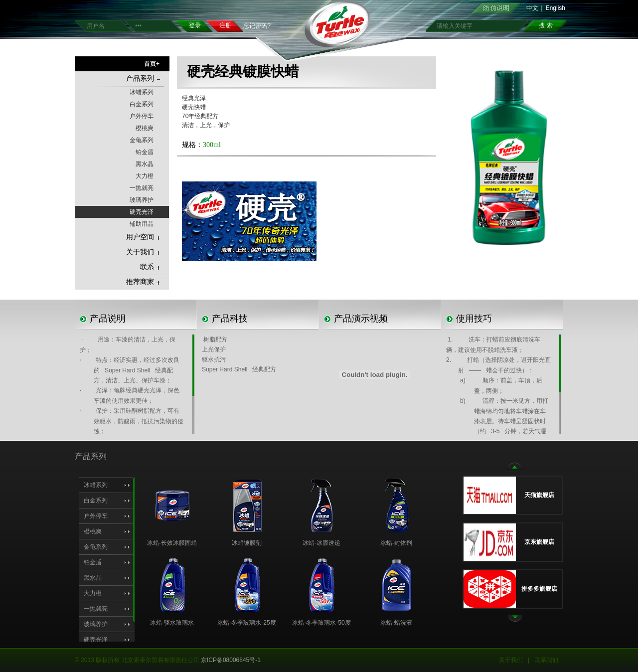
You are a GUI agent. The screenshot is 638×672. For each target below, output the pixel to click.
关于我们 (143, 252)
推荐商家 (143, 282)
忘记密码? (257, 26)
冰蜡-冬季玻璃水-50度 (321, 623)
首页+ (152, 64)
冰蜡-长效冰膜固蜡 (172, 543)
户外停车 (142, 116)
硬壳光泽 (142, 212)
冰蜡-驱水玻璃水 (172, 623)
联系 (150, 267)
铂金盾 (145, 152)
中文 (532, 8)
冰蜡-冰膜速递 (321, 543)
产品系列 (143, 79)
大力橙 (145, 176)
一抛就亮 (142, 188)
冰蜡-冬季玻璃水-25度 (246, 623)
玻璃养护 (142, 200)
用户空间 (143, 237)
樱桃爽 (145, 128)
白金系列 (142, 104)
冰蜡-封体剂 (396, 543)
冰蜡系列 (142, 92)
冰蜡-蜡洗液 (396, 623)
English (556, 8)
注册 (225, 25)
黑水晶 (145, 164)
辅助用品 (142, 224)
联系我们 (546, 660)
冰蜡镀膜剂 (247, 543)
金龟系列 (142, 140)
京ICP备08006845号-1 (231, 660)
